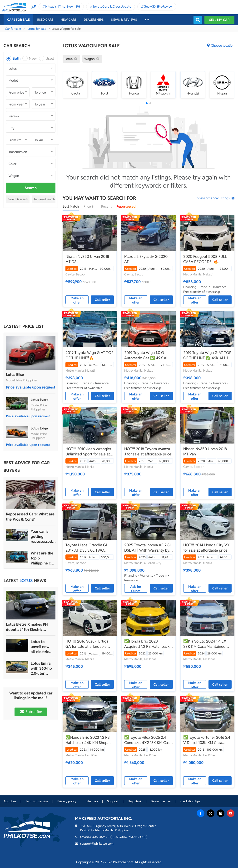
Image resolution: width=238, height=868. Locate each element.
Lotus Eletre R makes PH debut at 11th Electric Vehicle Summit (27, 627)
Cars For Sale (18, 20)
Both (16, 58)
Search (31, 188)
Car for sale (13, 29)
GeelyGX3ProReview (158, 7)
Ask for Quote (136, 589)
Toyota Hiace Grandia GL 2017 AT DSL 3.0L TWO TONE (87, 548)
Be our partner (161, 801)
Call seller (102, 300)
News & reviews (124, 20)
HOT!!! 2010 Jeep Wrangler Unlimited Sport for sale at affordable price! (88, 452)
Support (113, 801)
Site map (92, 801)
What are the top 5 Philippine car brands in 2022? (42, 558)
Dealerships (94, 20)
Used (50, 58)
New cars (69, 20)
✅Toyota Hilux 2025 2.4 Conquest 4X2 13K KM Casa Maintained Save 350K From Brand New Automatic (148, 740)
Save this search (18, 199)
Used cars (45, 20)
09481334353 (90, 837)
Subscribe (31, 712)
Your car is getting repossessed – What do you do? (43, 536)
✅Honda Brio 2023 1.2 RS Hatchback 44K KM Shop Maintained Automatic (88, 740)
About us (10, 801)
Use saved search (44, 199)
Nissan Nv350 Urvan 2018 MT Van (205, 451)
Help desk (135, 801)
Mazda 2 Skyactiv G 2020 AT (146, 259)
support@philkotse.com (97, 844)
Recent (106, 206)
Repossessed (126, 206)
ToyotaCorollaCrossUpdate (112, 7)
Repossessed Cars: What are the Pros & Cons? (30, 517)
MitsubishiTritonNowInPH (62, 7)
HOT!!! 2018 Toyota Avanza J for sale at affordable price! (148, 451)
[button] (147, 103)
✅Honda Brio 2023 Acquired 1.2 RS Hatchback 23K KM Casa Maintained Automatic (147, 644)
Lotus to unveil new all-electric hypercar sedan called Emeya (42, 647)
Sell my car (219, 20)
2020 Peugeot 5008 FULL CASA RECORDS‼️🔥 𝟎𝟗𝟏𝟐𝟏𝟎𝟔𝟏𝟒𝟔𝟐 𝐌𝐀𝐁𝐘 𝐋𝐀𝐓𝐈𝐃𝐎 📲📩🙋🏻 (205, 259)
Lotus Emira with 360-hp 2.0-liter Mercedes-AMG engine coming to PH (42, 668)
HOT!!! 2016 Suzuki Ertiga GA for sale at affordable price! (87, 644)
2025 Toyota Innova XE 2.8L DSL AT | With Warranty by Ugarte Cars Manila (148, 548)
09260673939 (125, 837)
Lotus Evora (40, 400)
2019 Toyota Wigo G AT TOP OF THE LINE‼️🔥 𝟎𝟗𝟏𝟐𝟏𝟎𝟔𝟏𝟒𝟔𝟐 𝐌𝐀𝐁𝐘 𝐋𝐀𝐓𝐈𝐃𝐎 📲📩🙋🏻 (89, 355)
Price (90, 206)
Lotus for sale (37, 29)
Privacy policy (67, 801)
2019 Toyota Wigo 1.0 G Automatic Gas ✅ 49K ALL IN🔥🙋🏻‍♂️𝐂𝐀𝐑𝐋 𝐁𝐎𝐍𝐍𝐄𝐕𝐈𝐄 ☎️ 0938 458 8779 (147, 355)
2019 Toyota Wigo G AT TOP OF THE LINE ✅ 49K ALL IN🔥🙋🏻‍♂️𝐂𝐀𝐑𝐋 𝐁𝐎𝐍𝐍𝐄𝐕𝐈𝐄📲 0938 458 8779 (207, 355)
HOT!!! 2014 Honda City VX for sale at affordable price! (206, 548)
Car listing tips (190, 801)
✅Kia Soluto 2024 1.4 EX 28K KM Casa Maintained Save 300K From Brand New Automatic (207, 644)
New (33, 58)
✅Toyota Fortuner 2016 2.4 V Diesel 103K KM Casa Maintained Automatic (207, 740)
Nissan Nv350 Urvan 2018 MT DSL (87, 259)
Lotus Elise (15, 375)
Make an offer (77, 300)
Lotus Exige (39, 428)
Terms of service (37, 801)
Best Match (71, 206)
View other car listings (213, 198)
